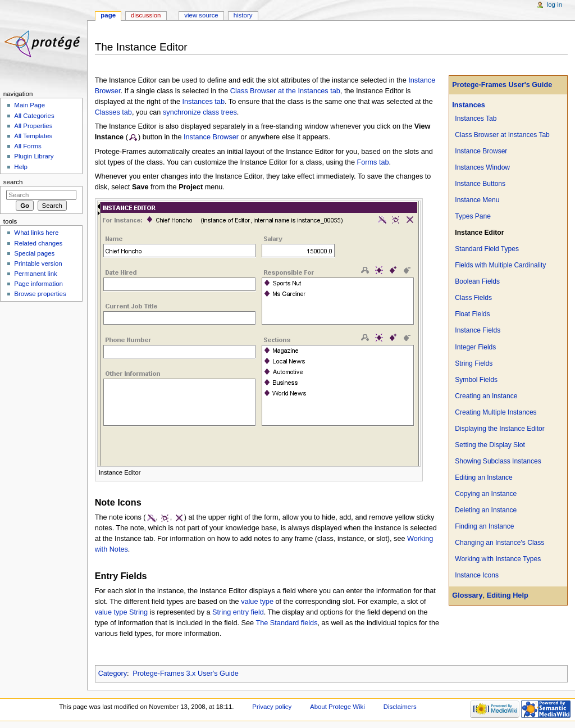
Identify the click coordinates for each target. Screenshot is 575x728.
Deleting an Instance (486, 510)
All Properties (33, 126)
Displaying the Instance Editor (499, 429)
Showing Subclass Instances (498, 461)
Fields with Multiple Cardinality (500, 265)
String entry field (238, 612)
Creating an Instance (486, 396)
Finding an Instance (484, 526)
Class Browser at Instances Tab (502, 135)
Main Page (29, 105)
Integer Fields (475, 347)
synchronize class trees (200, 112)
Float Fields (472, 314)
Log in (555, 4)
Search (13, 182)
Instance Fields (478, 330)
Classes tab (113, 112)
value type (257, 602)
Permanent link (35, 274)
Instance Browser (481, 151)
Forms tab (373, 162)
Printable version (38, 263)
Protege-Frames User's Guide (502, 85)
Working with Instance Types (498, 559)
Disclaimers (400, 707)
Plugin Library (34, 156)
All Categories (34, 116)
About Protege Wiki (337, 707)
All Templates (33, 136)
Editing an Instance (483, 477)
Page (108, 15)
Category (113, 674)
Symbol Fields (476, 380)
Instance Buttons (480, 184)
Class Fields (473, 298)
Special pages (34, 253)
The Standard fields (286, 623)
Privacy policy (272, 707)
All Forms (28, 146)
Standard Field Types (487, 249)
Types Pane (473, 216)
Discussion (146, 15)
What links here (36, 233)
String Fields (474, 363)
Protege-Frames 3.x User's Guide (186, 674)
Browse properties (40, 294)
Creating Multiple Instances (496, 412)
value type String (122, 612)
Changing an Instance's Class (499, 543)
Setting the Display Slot (490, 445)
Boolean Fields (477, 281)
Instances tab (204, 102)
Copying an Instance (486, 494)
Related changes (38, 243)
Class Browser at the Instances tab (285, 91)
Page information (38, 284)
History (243, 15)
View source (201, 15)
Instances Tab (476, 119)
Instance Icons (477, 575)
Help (21, 167)
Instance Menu (477, 200)
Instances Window (482, 167)
